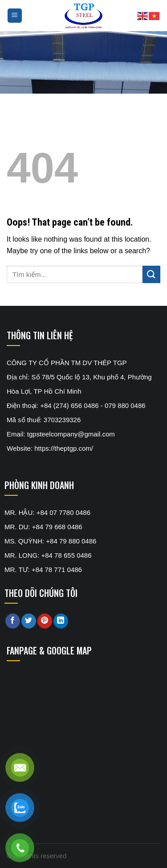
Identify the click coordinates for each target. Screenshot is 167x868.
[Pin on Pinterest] (45, 621)
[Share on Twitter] (29, 621)
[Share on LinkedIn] (61, 621)
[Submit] (151, 274)
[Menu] (15, 16)
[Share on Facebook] (13, 621)
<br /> (73, 704)
